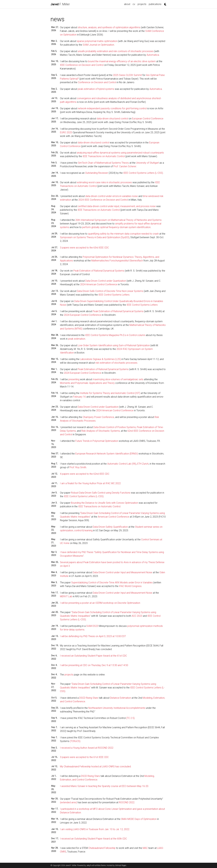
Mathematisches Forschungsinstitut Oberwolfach (117, 261)
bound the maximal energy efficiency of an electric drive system (122, 61)
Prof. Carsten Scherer (125, 166)
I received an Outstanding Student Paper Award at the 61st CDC (93, 656)
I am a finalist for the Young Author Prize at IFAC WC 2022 (90, 483)
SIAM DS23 (92, 626)
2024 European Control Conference (83, 315)
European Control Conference (148, 119)
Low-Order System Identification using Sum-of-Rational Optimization (114, 345)
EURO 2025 (66, 132)
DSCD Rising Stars (89, 698)
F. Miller (60, 4)
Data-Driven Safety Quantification (110, 527)
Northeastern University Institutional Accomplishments (117, 708)
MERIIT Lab (66, 596)
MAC (145, 848)
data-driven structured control (112, 119)
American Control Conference (113, 517)
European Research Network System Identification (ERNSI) (107, 454)
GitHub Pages (121, 865)
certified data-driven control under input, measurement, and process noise (117, 206)
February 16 (79, 397)
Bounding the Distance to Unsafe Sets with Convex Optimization (105, 503)
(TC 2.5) (130, 718)
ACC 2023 (137, 616)
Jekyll (89, 865)
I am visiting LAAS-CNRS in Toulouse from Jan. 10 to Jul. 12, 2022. (95, 829)
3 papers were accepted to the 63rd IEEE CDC (84, 248)
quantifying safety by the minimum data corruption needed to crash (123, 234)
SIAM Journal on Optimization (98, 45)
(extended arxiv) (68, 802)
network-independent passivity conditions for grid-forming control (112, 108)
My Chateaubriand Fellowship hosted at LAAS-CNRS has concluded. (96, 766)
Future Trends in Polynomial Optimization (97, 441)
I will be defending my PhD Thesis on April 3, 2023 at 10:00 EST (93, 636)
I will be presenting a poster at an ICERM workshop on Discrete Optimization (100, 603)
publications (155, 4)
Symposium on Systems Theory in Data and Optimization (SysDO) (95, 237)
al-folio (98, 865)
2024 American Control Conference (99, 284)
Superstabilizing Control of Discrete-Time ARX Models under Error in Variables (112, 583)
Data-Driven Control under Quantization (106, 281)
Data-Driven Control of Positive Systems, (115, 427)
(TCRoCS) (75, 741)
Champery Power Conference (98, 417)
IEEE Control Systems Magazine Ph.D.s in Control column (115, 335)
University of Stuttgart (147, 163)
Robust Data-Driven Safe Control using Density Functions (101, 493)
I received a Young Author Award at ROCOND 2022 (87, 748)
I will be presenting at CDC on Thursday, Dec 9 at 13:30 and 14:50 (94, 665)
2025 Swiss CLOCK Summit (127, 75)
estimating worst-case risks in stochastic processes (104, 182)
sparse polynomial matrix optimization (97, 41)
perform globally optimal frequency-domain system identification (116, 227)
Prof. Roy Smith (78, 467)
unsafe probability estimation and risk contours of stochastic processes (116, 51)
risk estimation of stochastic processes (116, 363)
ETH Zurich (143, 464)
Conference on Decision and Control (97, 82)
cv (134, 4)
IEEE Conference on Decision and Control (82, 65)
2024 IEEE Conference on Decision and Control (103, 200)
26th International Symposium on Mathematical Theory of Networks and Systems (118, 220)
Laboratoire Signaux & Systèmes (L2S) (100, 359)
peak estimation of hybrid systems (96, 89)
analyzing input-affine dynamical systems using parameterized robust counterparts (120, 153)
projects (142, 4)
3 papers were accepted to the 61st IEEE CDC (84, 757)
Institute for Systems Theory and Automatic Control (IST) (110, 393)
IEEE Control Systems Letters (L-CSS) (143, 173)
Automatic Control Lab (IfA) (122, 464)
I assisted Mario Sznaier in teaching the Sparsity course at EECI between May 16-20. (104, 786)
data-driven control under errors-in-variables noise (112, 196)
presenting (74, 379)
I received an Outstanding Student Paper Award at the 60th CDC (93, 839)
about (127, 4)
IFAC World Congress (130, 586)
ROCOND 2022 (127, 802)
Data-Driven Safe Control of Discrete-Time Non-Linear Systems (110, 291)
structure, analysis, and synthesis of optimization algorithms (109, 27)
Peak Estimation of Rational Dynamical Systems (99, 271)
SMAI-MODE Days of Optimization (139, 819)
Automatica (153, 55)
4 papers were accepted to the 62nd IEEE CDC (85, 474)
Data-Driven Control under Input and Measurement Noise (123, 572)
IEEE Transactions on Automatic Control (104, 156)
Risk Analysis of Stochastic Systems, (101, 431)
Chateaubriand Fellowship (102, 848)
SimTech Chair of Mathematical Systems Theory (103, 163)
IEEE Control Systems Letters (114, 295)
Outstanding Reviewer (97, 173)
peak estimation (77, 339)
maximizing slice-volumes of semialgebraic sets (118, 379)
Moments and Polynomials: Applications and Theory (87, 383)
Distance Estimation (120, 698)
